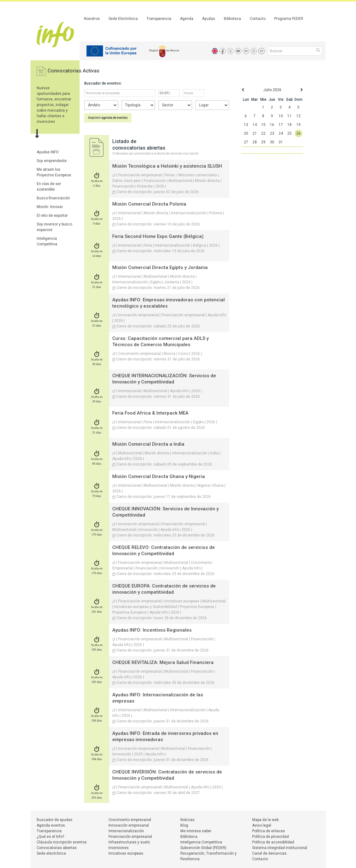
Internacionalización (126, 831)
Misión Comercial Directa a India (148, 444)
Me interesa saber (196, 831)
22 (263, 133)
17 (281, 125)
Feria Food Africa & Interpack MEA (150, 413)
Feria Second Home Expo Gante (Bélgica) (158, 236)
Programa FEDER (289, 19)
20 (246, 133)
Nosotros (92, 19)
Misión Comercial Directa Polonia (149, 204)
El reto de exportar (52, 216)
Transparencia (159, 19)
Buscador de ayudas (55, 820)
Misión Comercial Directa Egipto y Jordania (160, 267)
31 (281, 142)
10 (281, 116)
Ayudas (209, 19)
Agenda (187, 19)
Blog (184, 825)
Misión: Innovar (50, 207)
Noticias (187, 820)
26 (298, 133)
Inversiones (119, 848)
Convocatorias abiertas (57, 848)
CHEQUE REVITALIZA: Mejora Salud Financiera (163, 662)
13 (246, 125)
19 (298, 125)
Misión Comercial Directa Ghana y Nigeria (159, 476)
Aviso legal (262, 825)
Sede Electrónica (123, 19)
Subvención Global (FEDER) (203, 848)
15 (263, 125)
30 (272, 142)
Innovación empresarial (129, 825)
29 (263, 142)
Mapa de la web (265, 820)
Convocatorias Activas (74, 71)
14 (255, 125)
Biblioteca (232, 19)
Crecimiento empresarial (130, 820)
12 (298, 116)
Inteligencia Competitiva (201, 842)
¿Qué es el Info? (50, 837)
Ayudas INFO (48, 152)
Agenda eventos (51, 825)
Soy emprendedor (52, 161)
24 (281, 133)
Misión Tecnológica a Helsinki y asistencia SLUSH (167, 166)
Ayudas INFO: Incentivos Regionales (152, 630)
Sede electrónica (51, 853)
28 (255, 142)
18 (289, 125)
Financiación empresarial (130, 837)
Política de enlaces (269, 831)
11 (289, 116)
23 (272, 133)
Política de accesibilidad (273, 842)
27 (246, 142)
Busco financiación (53, 198)
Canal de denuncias (269, 853)
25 (289, 133)
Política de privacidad (270, 837)
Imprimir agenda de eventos (108, 118)
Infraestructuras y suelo (129, 842)
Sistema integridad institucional (280, 848)
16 (272, 125)
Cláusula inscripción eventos (62, 842)
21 (255, 133)
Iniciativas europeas (126, 853)
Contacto (258, 19)
